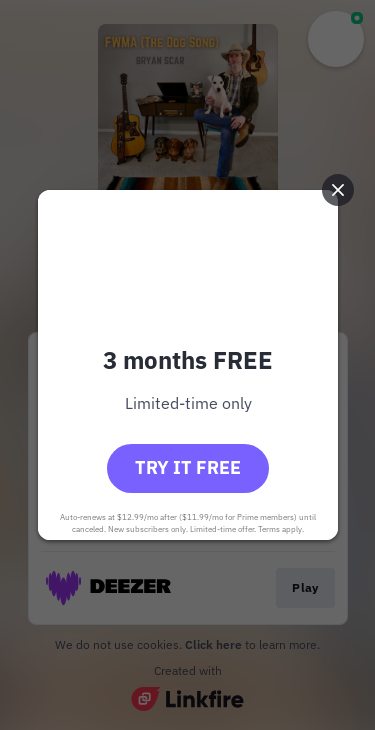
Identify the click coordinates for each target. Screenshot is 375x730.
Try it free (188, 467)
